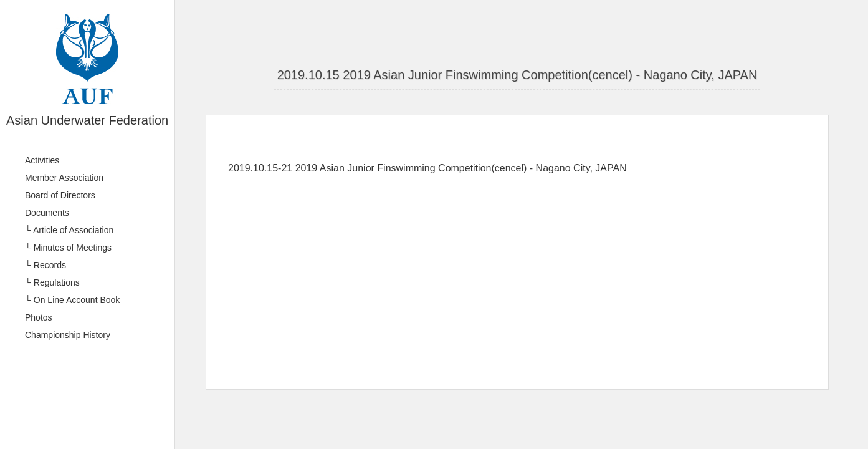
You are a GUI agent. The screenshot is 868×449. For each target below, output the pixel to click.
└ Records (45, 265)
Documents (47, 213)
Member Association (64, 178)
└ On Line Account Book (72, 300)
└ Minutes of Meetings (68, 248)
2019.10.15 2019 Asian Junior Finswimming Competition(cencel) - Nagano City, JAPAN (517, 75)
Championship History (68, 335)
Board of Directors (60, 195)
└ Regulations (52, 282)
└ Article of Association (69, 230)
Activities (42, 160)
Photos (39, 317)
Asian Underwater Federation (87, 120)
